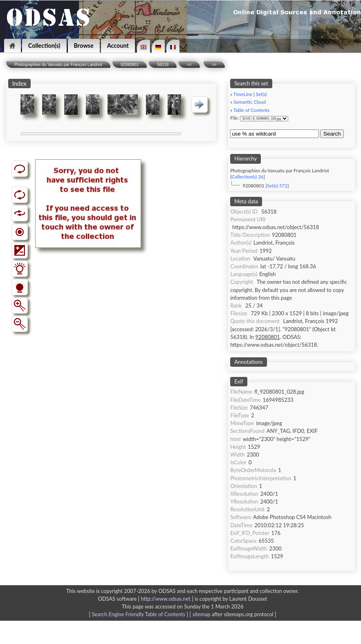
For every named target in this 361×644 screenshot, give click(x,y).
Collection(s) (44, 46)
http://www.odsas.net (166, 599)
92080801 (130, 65)
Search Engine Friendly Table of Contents (139, 614)
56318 (163, 65)
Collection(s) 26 (247, 177)
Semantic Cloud (250, 102)
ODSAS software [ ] (147, 599)
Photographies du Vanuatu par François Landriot (58, 65)
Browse (84, 46)
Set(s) (261, 94)
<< (189, 65)
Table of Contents (252, 110)
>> (214, 65)
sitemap (202, 614)
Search (332, 134)
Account (118, 46)
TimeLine (243, 94)
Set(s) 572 (277, 186)
